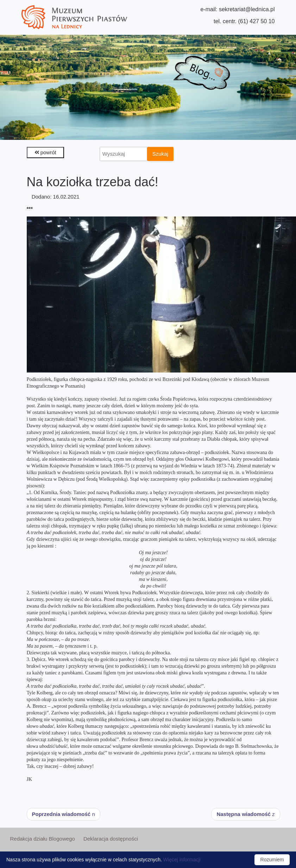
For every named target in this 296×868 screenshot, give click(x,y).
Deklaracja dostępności (111, 839)
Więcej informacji (182, 860)
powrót (45, 152)
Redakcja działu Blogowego (42, 839)
